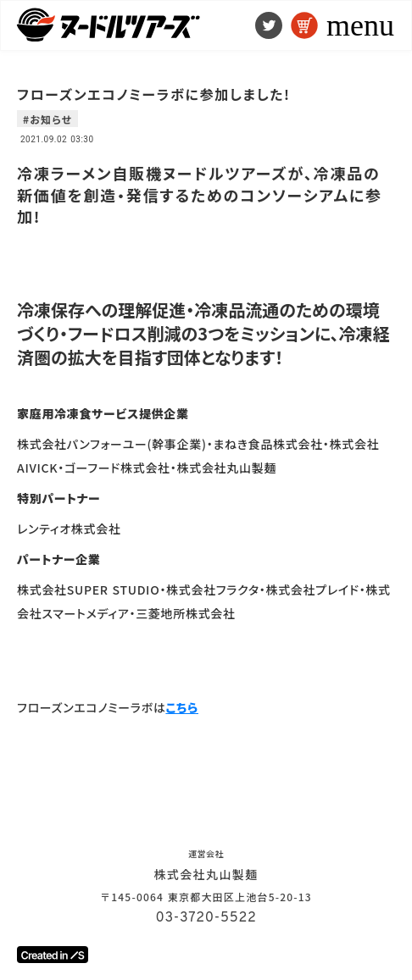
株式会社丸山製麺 (206, 874)
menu (360, 25)
